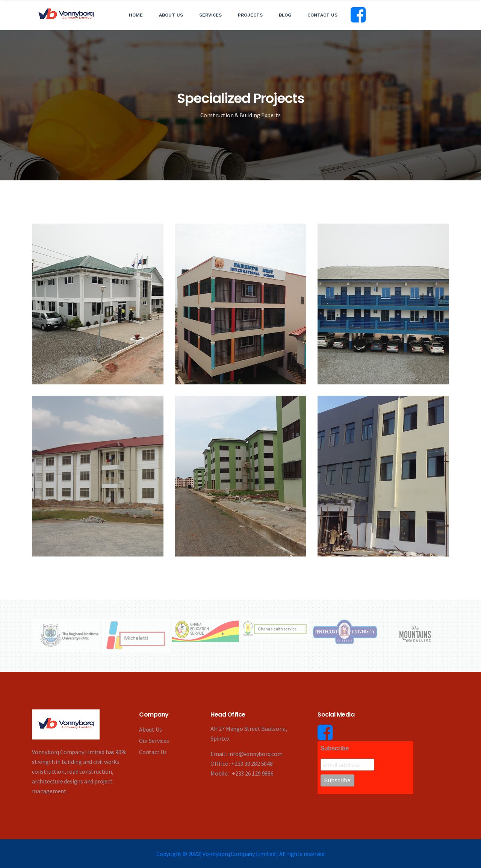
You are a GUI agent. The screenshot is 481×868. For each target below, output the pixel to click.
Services (210, 15)
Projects (250, 15)
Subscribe (335, 749)
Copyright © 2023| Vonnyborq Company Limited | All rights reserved (240, 854)
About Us (171, 15)
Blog (285, 15)
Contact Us (322, 15)
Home (136, 15)
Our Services (154, 741)
